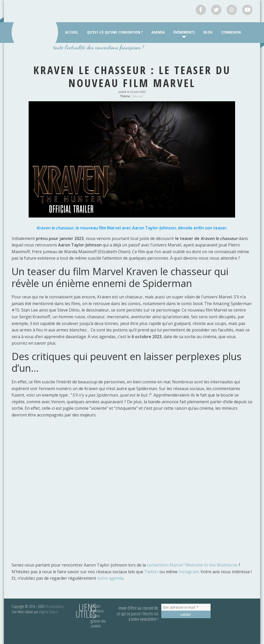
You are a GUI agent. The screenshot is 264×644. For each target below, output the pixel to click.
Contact (95, 606)
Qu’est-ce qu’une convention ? (115, 32)
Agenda (158, 32)
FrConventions (54, 606)
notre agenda (110, 578)
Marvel (137, 96)
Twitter (151, 572)
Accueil (72, 32)
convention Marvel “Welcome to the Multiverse (192, 565)
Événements (184, 32)
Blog (208, 32)
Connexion (231, 32)
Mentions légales (97, 613)
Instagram (189, 572)
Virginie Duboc (48, 612)
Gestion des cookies (98, 623)
